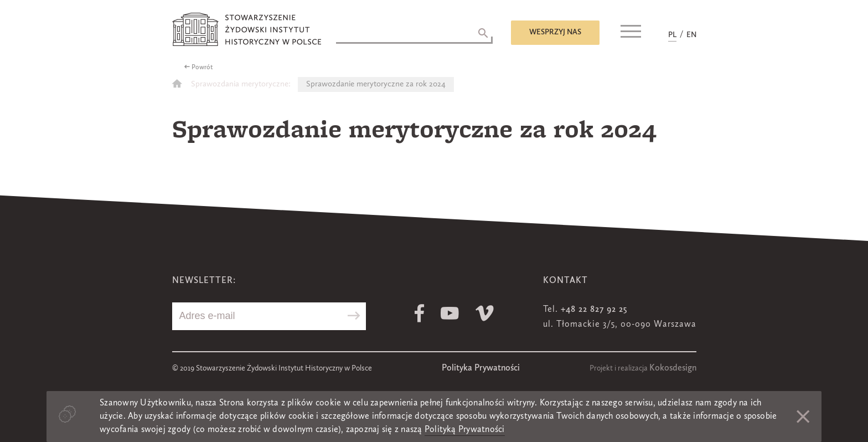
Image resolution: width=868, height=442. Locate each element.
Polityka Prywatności (481, 368)
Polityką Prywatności (465, 430)
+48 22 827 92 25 (594, 310)
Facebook (419, 313)
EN (691, 35)
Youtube (450, 313)
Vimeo (485, 313)
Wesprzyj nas (555, 32)
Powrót (202, 68)
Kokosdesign (673, 368)
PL (672, 35)
